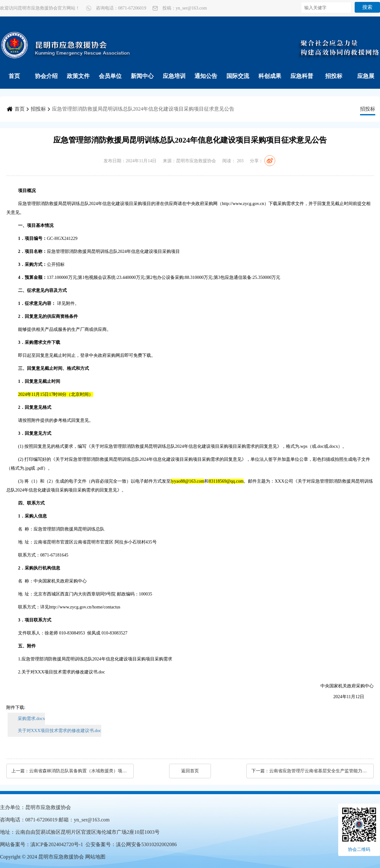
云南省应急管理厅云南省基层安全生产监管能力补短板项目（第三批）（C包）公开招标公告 (318, 771)
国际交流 (238, 76)
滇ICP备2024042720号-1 (57, 844)
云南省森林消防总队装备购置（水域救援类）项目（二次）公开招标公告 (78, 771)
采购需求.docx (32, 719)
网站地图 (95, 857)
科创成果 (270, 76)
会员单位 (110, 76)
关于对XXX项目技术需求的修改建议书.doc (60, 731)
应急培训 (174, 76)
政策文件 (78, 76)
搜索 (367, 7)
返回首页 (190, 771)
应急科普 (302, 76)
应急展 (366, 76)
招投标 (334, 76)
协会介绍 (46, 76)
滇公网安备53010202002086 (146, 844)
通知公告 (206, 76)
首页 (14, 76)
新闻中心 (142, 76)
